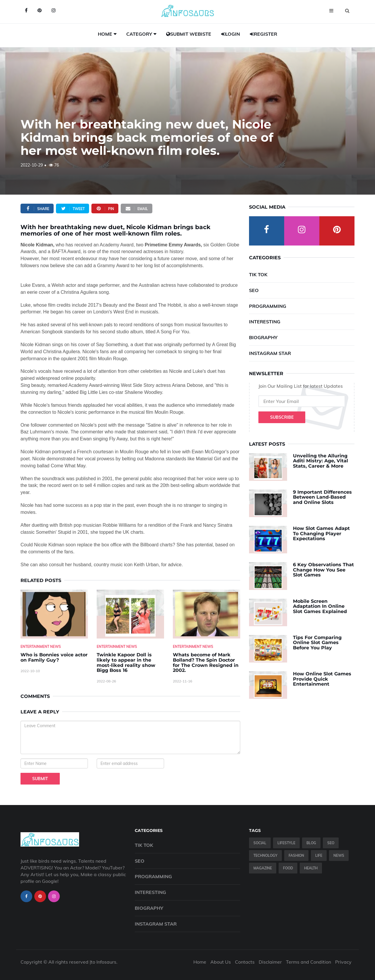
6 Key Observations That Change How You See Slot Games (323, 570)
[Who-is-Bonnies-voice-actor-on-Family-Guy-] (54, 614)
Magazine (263, 868)
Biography (263, 337)
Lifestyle (286, 843)
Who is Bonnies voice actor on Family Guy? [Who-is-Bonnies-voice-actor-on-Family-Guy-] (54, 657)
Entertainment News (41, 647)
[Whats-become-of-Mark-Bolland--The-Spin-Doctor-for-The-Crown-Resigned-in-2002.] (207, 614)
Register (264, 34)
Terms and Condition (308, 962)
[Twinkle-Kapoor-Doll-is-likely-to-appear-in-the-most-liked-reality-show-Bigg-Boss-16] (130, 614)
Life (319, 855)
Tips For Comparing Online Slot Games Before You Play (317, 643)
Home (105, 34)
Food (288, 868)
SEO (254, 290)
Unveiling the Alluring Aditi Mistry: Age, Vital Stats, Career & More (321, 461)
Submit (40, 779)
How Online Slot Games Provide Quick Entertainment (322, 679)
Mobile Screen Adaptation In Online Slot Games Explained (320, 606)
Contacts (245, 962)
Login (231, 34)
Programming (268, 306)
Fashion (296, 855)
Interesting (265, 322)
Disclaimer (270, 962)
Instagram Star (270, 353)
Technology (265, 855)
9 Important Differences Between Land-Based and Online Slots (322, 497)
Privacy (343, 962)
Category (139, 34)
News (339, 855)
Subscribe (282, 417)
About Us (221, 962)
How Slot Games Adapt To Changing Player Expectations (321, 533)
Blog (311, 843)
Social (260, 843)
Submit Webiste (189, 34)
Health (311, 868)
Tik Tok (258, 274)
